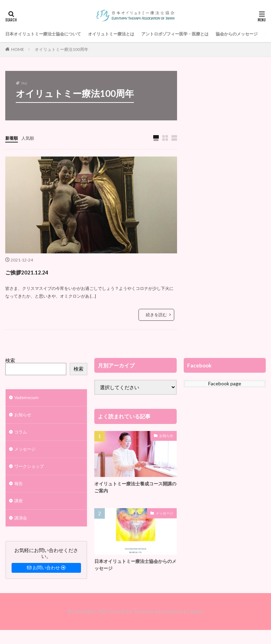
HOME (18, 49)
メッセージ (27, 453)
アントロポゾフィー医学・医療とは (201, 34)
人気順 (31, 138)
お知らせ (24, 417)
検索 (10, 361)
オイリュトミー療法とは (128, 34)
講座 (19, 508)
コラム (22, 435)
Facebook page (225, 384)
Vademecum (28, 399)
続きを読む (156, 315)
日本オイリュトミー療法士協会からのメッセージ (134, 567)
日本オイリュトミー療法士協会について (49, 34)
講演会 (22, 526)
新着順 (13, 138)
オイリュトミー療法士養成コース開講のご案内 (134, 488)
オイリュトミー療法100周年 (62, 49)
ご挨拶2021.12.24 (39, 271)
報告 (19, 490)
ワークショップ (32, 472)
